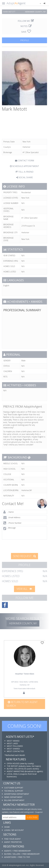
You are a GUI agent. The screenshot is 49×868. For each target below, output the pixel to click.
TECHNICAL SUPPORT (14, 791)
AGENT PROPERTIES (13, 842)
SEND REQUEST (24, 556)
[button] (39, 3)
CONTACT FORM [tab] (25, 161)
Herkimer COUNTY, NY (23, 623)
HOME (7, 827)
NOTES (26, 26)
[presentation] (21, 546)
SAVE (26, 32)
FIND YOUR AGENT (12, 839)
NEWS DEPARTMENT (13, 797)
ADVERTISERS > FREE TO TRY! (17, 857)
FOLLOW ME (26, 21)
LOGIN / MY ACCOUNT (14, 830)
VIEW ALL (24, 589)
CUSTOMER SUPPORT (14, 788)
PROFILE (25, 40)
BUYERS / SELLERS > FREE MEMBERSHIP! (22, 854)
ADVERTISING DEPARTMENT (17, 794)
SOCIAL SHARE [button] (24, 177)
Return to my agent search (22, 704)
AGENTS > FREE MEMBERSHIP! (17, 851)
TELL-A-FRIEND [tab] (25, 172)
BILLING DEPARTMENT (14, 800)
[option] (25, 669)
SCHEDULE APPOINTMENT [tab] (24, 166)
